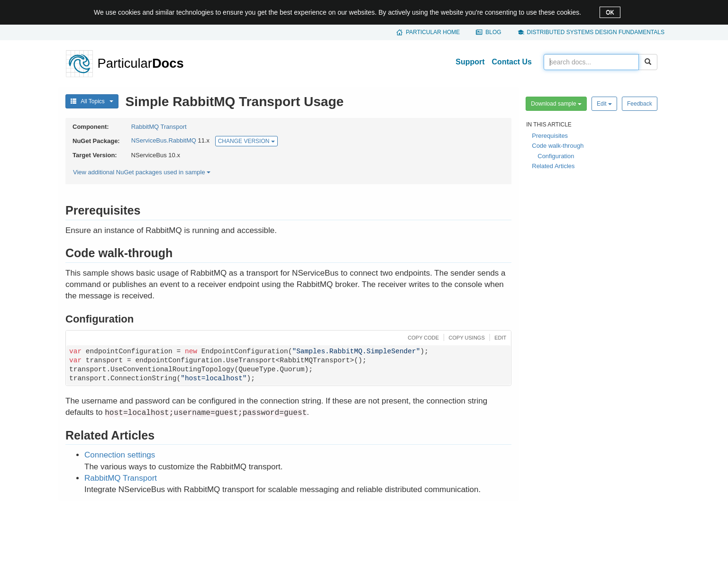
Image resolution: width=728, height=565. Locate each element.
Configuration (556, 156)
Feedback (640, 104)
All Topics (92, 101)
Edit (604, 104)
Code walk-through (558, 146)
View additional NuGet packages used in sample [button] (142, 172)
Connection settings (120, 455)
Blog (493, 32)
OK (610, 12)
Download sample (556, 104)
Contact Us (512, 62)
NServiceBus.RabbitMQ (164, 141)
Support (470, 62)
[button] (422, 337)
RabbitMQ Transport (159, 127)
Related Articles (553, 166)
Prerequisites (550, 136)
